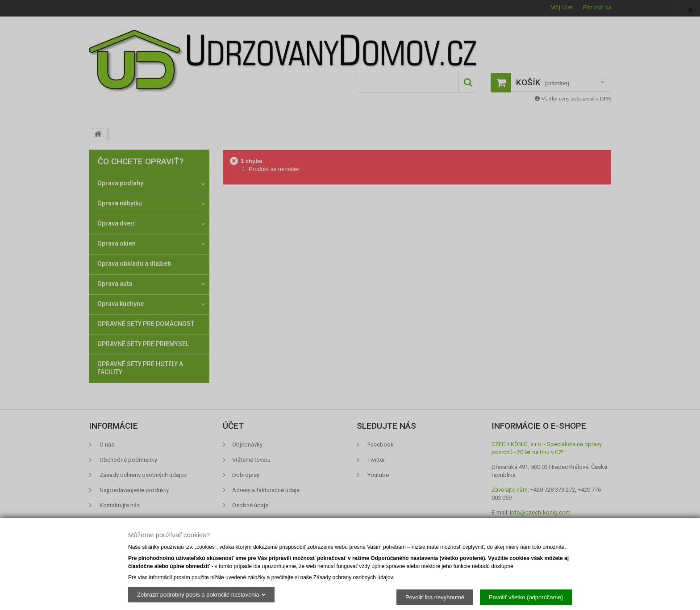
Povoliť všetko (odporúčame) (526, 597)
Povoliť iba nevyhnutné (435, 597)
